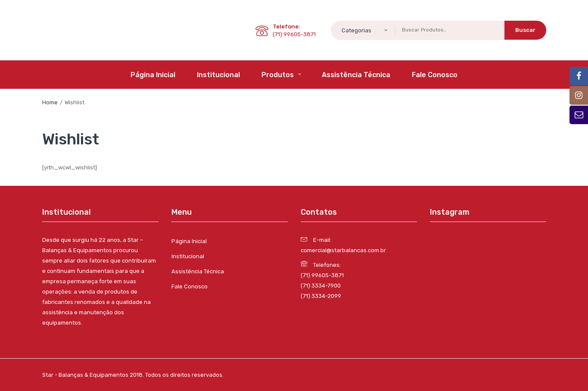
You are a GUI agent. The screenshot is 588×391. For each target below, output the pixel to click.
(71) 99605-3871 (322, 275)
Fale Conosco (190, 286)
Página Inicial (189, 241)
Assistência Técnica (198, 271)
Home (50, 102)
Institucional (188, 256)
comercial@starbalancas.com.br (343, 250)
